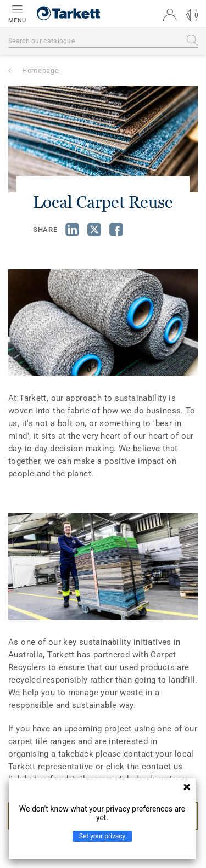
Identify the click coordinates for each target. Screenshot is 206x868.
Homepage (40, 70)
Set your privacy (102, 836)
